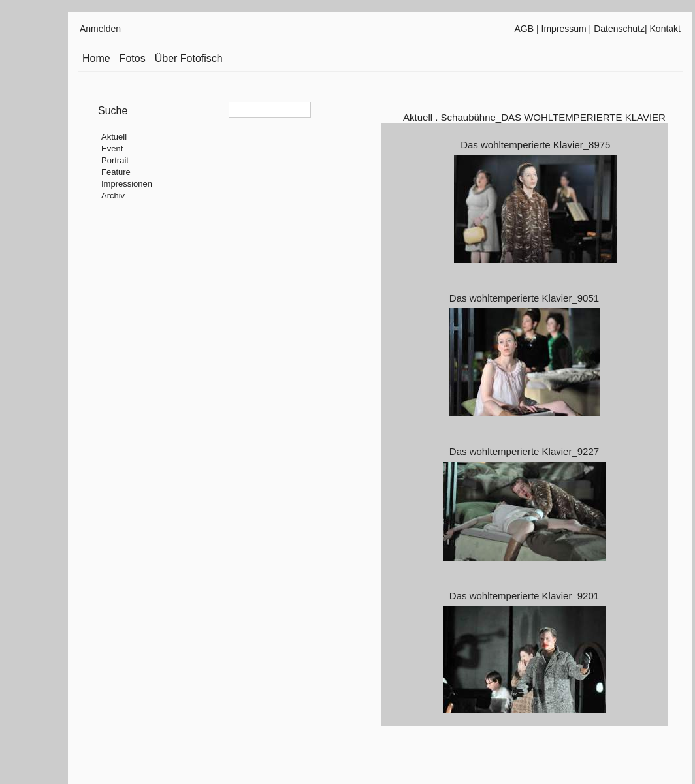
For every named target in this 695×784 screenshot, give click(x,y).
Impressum (564, 29)
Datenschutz (619, 29)
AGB (525, 29)
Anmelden (100, 29)
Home (96, 58)
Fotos (133, 58)
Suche (113, 111)
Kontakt (665, 29)
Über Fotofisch (189, 58)
